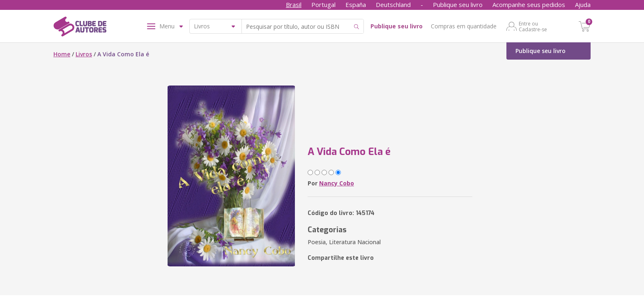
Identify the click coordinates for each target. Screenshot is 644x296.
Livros (84, 54)
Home (62, 54)
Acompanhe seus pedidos (529, 5)
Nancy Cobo (337, 183)
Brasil (294, 5)
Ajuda (583, 5)
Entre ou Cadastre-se (533, 26)
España (356, 5)
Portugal (323, 5)
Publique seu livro (458, 5)
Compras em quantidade (464, 26)
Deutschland (393, 5)
